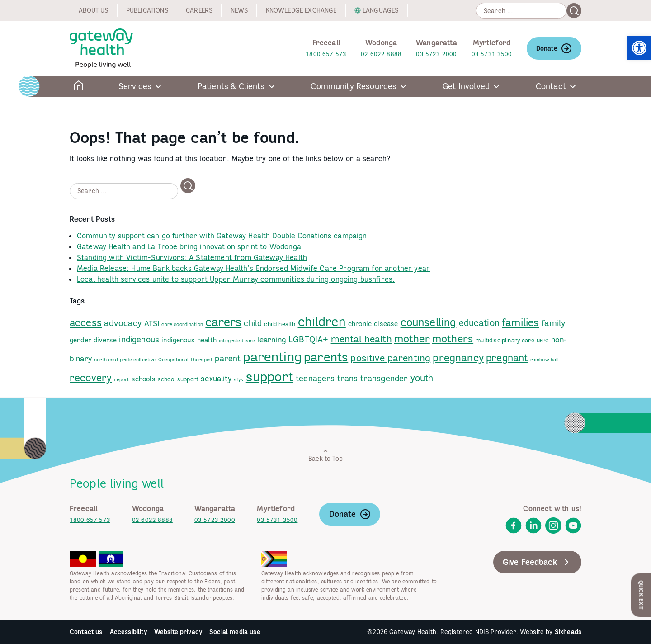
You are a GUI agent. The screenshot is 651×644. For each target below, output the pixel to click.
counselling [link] (429, 322)
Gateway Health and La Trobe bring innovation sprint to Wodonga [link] (189, 246)
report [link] (121, 379)
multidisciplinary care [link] (505, 340)
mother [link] (412, 339)
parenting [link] (272, 356)
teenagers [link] (315, 378)
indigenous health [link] (189, 340)
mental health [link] (361, 339)
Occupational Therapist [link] (186, 360)
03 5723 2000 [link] (436, 54)
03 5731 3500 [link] (492, 54)
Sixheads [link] (568, 632)
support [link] (270, 376)
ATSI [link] (152, 323)
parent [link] (228, 358)
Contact (551, 86)
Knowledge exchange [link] (301, 10)
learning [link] (272, 340)
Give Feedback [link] (537, 562)
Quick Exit (641, 595)
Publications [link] (147, 10)
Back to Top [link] (325, 455)
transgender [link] (384, 378)
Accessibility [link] (128, 632)
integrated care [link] (237, 341)
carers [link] (223, 322)
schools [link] (144, 379)
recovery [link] (91, 377)
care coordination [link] (182, 324)
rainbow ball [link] (545, 360)
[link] (639, 48)
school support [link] (178, 379)
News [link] (239, 10)
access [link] (86, 322)
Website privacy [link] (178, 632)
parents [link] (326, 357)
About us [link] (93, 10)
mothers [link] (453, 339)
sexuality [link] (216, 379)
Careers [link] (199, 10)
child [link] (253, 323)
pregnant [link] (507, 358)
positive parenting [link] (390, 358)
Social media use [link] (235, 632)
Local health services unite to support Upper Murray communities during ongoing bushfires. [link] (236, 279)
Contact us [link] (86, 632)
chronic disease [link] (373, 324)
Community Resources (354, 86)
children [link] (322, 322)
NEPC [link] (543, 341)
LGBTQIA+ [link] (308, 339)
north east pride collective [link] (125, 360)
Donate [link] (554, 48)
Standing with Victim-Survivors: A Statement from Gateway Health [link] (192, 257)
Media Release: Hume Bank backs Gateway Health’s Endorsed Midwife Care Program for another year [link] (253, 268)
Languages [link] (380, 10)
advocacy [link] (123, 323)
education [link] (479, 323)
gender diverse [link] (93, 340)
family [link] (554, 323)
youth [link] (422, 378)
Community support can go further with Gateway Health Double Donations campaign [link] (222, 236)
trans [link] (348, 378)
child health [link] (280, 324)
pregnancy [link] (458, 358)
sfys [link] (239, 379)
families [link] (520, 322)
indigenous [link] (139, 339)
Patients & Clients (231, 86)
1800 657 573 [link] (326, 54)
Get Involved (466, 86)
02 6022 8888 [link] (381, 54)
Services (135, 86)
